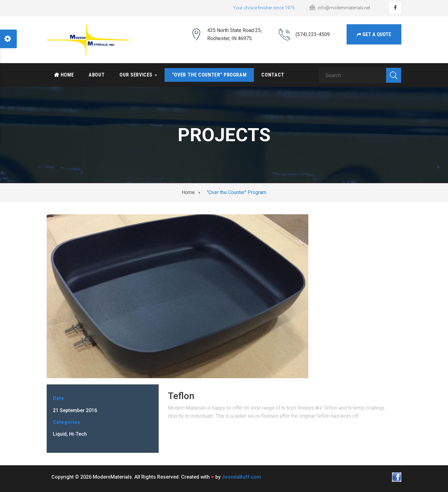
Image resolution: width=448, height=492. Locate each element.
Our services (138, 75)
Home (64, 75)
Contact (273, 75)
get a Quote (374, 34)
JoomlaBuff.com (241, 477)
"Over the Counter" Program (209, 75)
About (97, 75)
